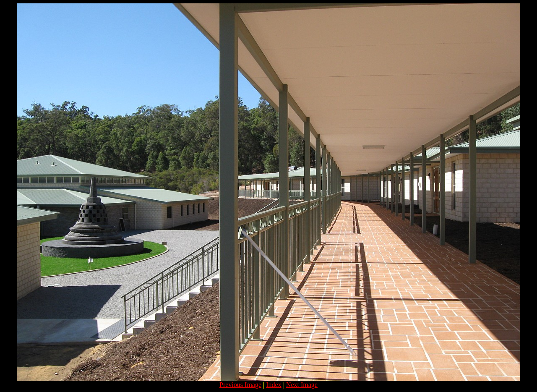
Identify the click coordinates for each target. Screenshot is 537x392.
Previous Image (240, 385)
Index (274, 385)
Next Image (302, 385)
